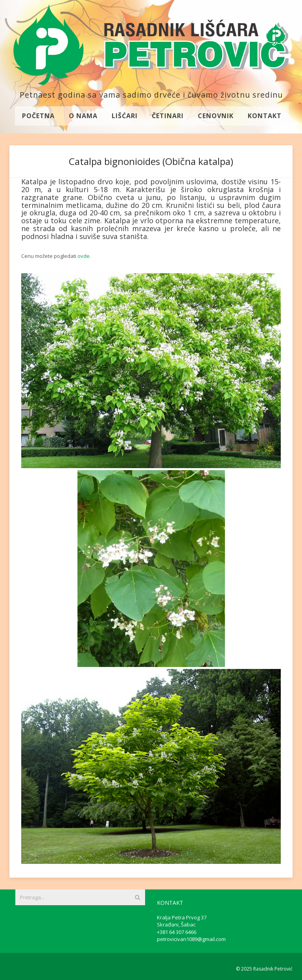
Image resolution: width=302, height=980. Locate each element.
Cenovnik (216, 116)
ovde (84, 256)
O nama (83, 116)
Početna (38, 116)
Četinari (168, 116)
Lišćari (125, 116)
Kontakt (265, 116)
